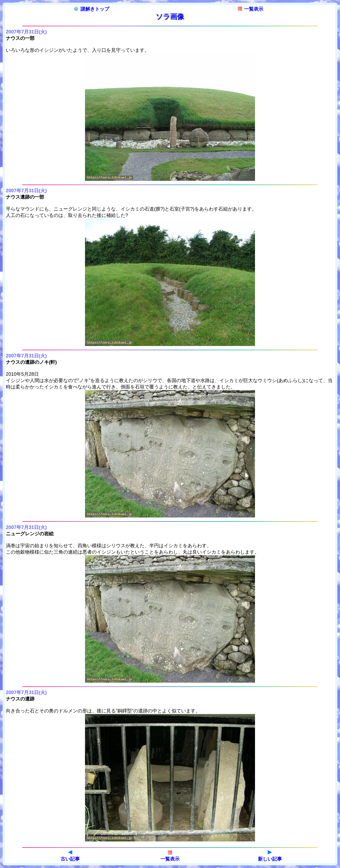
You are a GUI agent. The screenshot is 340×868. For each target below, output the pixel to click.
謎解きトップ (92, 9)
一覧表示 (250, 9)
